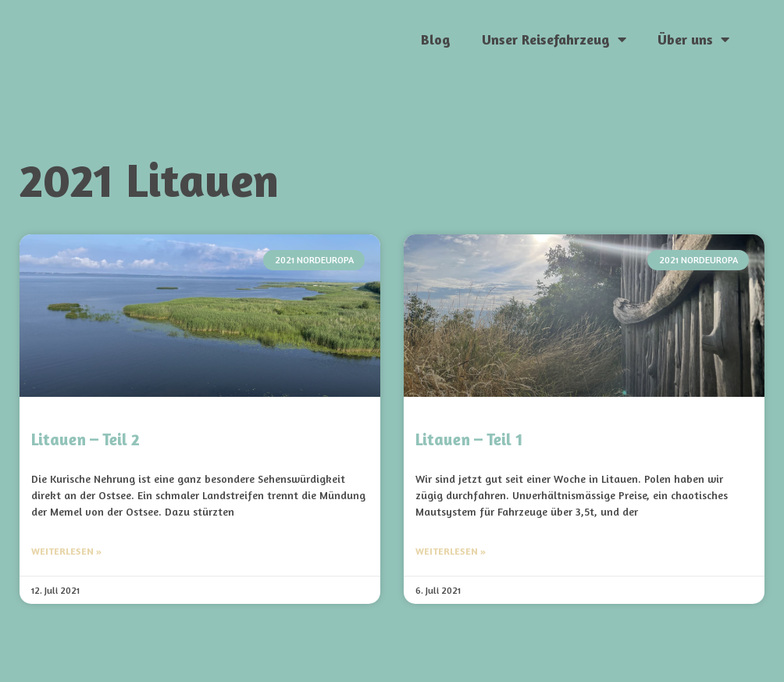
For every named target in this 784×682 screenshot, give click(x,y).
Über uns (693, 39)
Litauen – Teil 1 (469, 439)
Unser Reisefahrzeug (554, 39)
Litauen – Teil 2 (86, 439)
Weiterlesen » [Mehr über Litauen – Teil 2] (66, 551)
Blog (436, 39)
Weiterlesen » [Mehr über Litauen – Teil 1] (451, 551)
